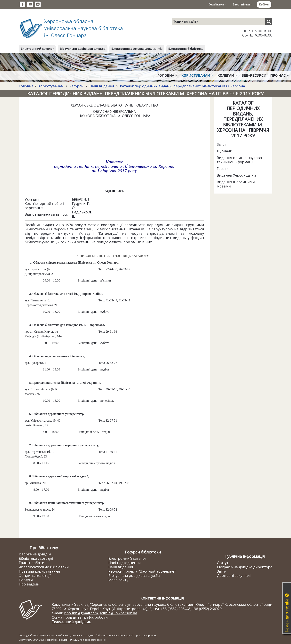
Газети (223, 169)
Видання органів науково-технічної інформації (240, 160)
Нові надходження (124, 563)
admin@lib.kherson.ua (118, 613)
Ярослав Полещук (68, 640)
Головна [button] (167, 76)
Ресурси (76, 86)
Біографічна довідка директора (245, 567)
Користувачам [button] (197, 76)
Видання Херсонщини (236, 175)
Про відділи (29, 584)
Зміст (221, 144)
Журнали (224, 151)
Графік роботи (31, 563)
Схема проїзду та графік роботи (80, 617)
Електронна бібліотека (186, 49)
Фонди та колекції (35, 576)
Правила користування (39, 571)
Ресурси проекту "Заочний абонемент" (143, 571)
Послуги (26, 580)
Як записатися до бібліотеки (44, 567)
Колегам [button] (228, 76)
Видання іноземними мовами (236, 184)
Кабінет (264, 4)
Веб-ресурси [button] (254, 76)
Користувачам (51, 86)
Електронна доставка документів (137, 49)
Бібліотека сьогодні (36, 558)
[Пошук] (269, 21)
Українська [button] (218, 4)
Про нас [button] (280, 76)
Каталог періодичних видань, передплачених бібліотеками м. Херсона (182, 86)
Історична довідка (35, 554)
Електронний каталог (37, 49)
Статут (223, 563)
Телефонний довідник (71, 622)
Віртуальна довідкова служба (83, 49)
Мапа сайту (118, 580)
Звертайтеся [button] (243, 4)
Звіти (222, 571)
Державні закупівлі (234, 576)
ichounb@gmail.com (81, 613)
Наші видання (102, 86)
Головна (26, 86)
